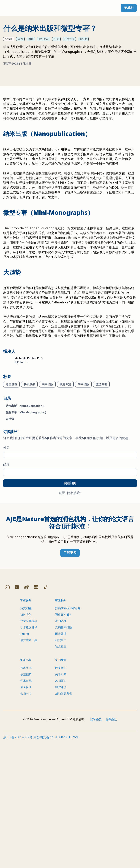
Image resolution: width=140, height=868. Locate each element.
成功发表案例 (64, 820)
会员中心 (26, 820)
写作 (20, 39)
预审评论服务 (64, 741)
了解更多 (70, 628)
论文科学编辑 (29, 747)
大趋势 (10, 494)
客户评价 (61, 814)
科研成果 (29, 460)
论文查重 (61, 773)
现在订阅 (70, 559)
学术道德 (26, 807)
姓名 (6, 523)
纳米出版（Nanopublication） (25, 481)
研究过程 (69, 39)
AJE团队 (60, 807)
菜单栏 (129, 8)
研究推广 (61, 766)
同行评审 (44, 39)
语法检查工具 (29, 766)
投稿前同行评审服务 (68, 735)
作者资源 (26, 794)
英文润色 (26, 735)
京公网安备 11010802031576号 (56, 864)
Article (9, 39)
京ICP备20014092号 (18, 864)
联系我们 (61, 794)
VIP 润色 (26, 741)
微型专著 (101, 460)
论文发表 (11, 460)
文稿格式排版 (64, 754)
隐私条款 (96, 846)
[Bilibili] (7, 714)
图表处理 (61, 760)
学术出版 (83, 460)
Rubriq (25, 760)
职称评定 (65, 460)
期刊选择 (61, 747)
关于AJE (60, 801)
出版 (56, 39)
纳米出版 (47, 460)
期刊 (31, 39)
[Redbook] (36, 714)
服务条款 (111, 846)
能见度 (83, 39)
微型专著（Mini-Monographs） (27, 488)
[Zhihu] (17, 714)
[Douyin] (46, 714)
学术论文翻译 (29, 754)
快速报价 (26, 801)
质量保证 (26, 814)
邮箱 (6, 540)
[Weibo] (26, 714)
